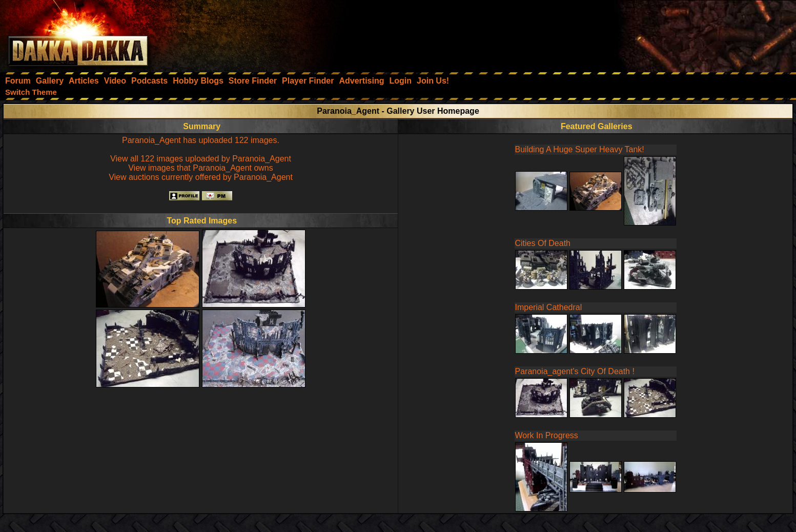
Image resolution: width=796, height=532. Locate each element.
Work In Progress (547, 435)
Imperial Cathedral (549, 307)
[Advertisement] (658, 33)
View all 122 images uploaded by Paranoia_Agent (201, 159)
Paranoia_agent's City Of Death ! (575, 371)
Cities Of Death (543, 243)
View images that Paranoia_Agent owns (201, 168)
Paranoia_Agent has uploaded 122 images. (201, 140)
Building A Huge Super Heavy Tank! (580, 149)
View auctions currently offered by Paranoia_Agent (201, 177)
